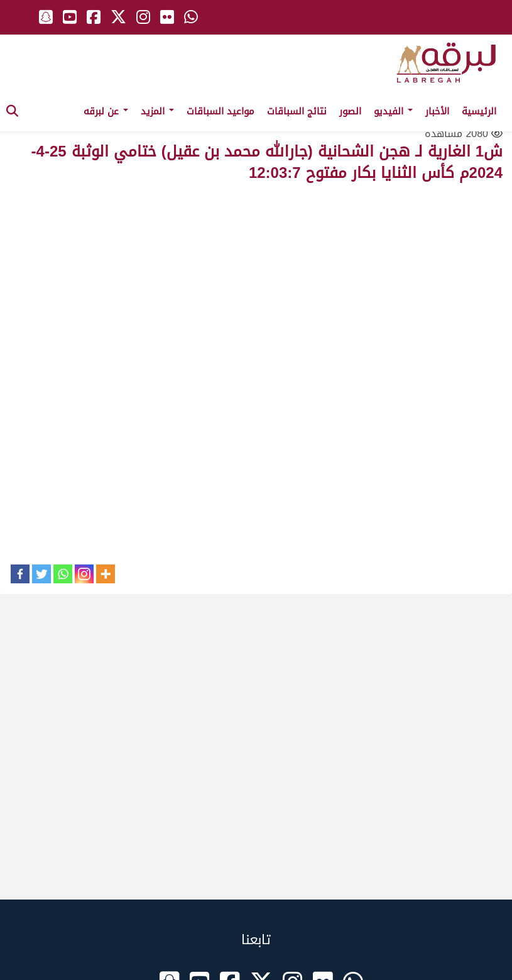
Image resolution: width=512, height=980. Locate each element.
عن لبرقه (106, 111)
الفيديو (393, 111)
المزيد (157, 111)
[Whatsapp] (63, 574)
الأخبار (437, 111)
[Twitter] (41, 574)
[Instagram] (84, 574)
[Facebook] (20, 574)
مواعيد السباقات (221, 111)
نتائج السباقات (297, 111)
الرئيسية (479, 111)
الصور (350, 111)
